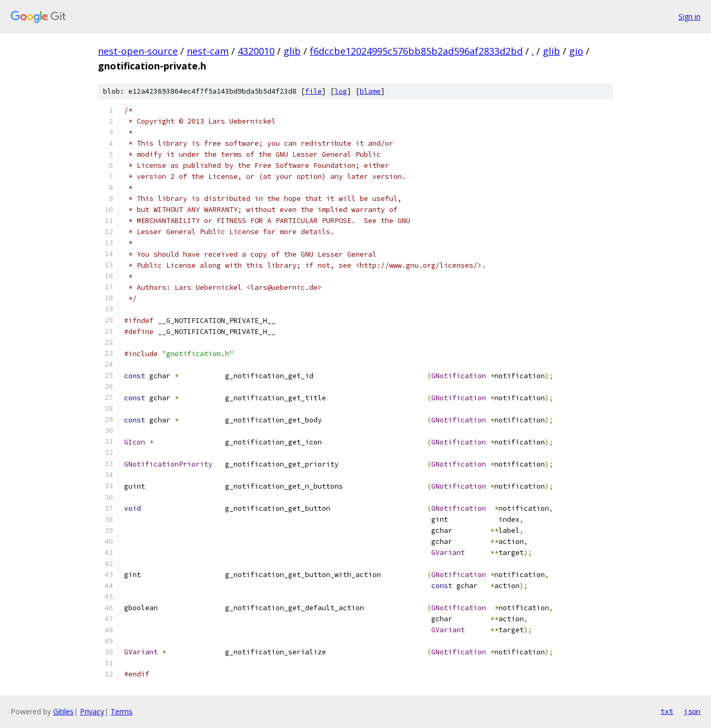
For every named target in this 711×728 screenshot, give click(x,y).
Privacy (92, 711)
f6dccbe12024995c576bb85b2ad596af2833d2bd (416, 51)
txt (667, 711)
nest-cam (208, 51)
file (313, 91)
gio (576, 51)
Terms (121, 711)
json (692, 711)
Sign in (689, 17)
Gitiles (63, 711)
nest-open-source (138, 51)
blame (370, 91)
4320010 (256, 51)
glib (292, 51)
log (341, 91)
